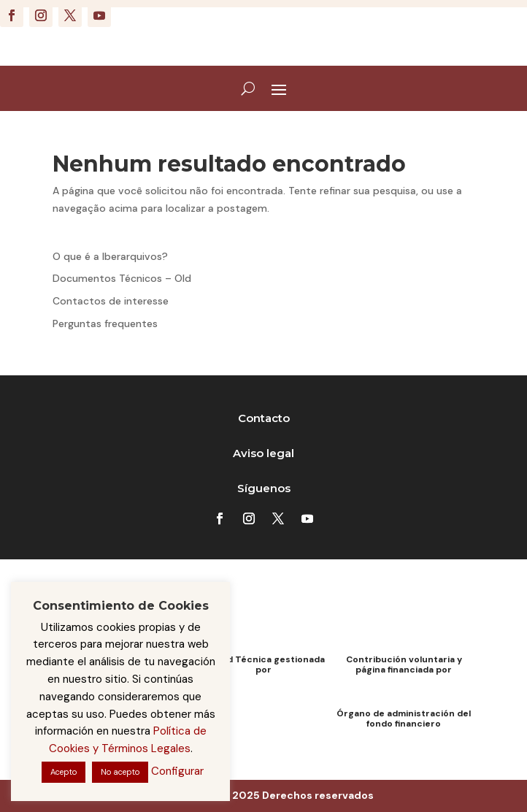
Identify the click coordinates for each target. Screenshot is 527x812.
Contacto (264, 418)
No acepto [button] (120, 772)
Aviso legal (263, 453)
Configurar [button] (177, 771)
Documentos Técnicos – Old (122, 278)
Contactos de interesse (111, 301)
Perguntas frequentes (105, 323)
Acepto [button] (64, 772)
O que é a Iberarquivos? (110, 256)
